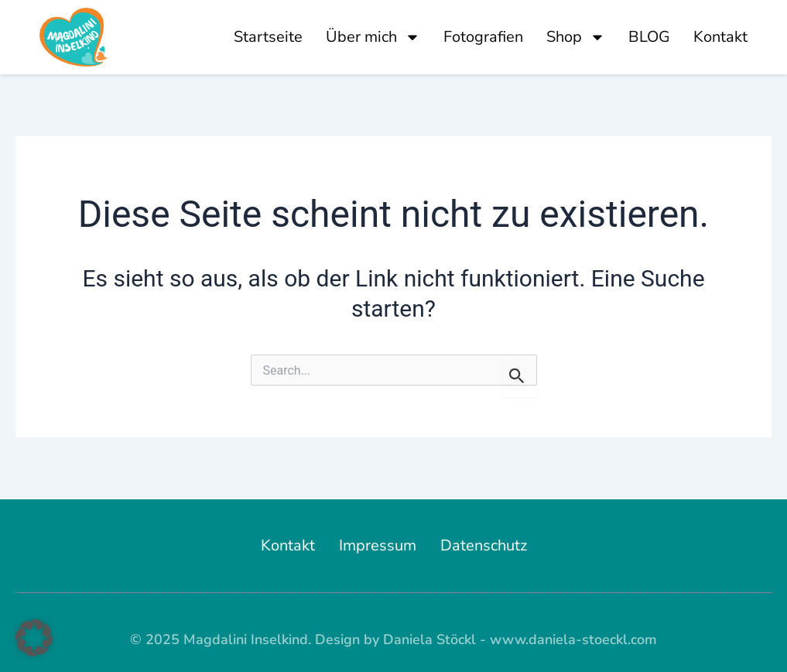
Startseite (268, 37)
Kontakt (720, 37)
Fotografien (483, 37)
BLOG (649, 37)
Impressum (378, 545)
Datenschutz (484, 545)
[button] (34, 638)
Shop (576, 37)
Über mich (373, 37)
